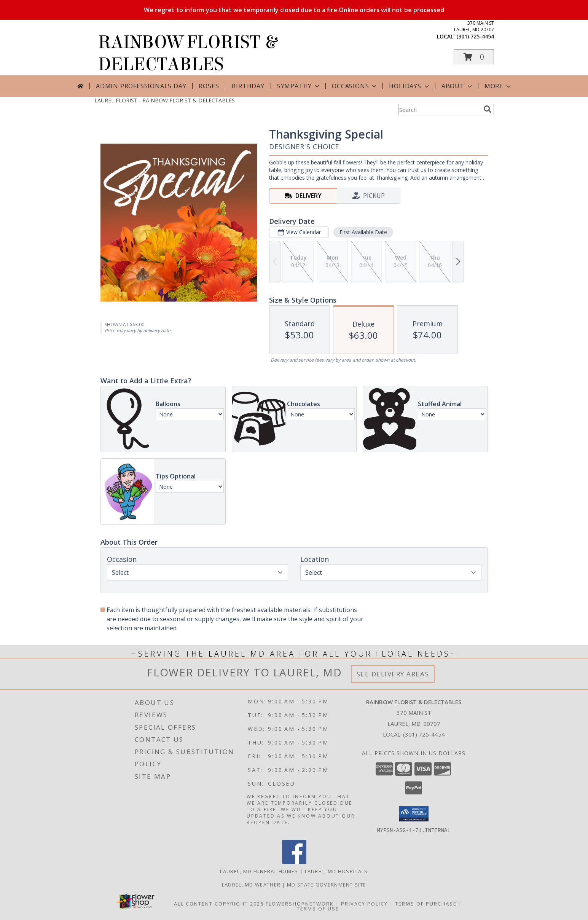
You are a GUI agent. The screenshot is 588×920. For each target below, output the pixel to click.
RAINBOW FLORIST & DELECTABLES (188, 53)
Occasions (355, 86)
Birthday (248, 86)
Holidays (410, 86)
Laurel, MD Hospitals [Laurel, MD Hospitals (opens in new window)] (336, 871)
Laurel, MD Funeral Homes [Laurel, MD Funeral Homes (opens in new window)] (259, 871)
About (457, 86)
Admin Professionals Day (141, 86)
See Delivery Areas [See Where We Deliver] (393, 674)
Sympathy (299, 86)
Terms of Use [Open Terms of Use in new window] (318, 908)
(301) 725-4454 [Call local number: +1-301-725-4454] (475, 36)
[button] (474, 57)
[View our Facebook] (294, 862)
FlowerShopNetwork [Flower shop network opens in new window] (300, 903)
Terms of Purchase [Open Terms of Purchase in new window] (426, 903)
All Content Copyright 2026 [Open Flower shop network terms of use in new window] (219, 903)
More (498, 86)
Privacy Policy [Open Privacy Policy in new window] (364, 903)
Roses (209, 86)
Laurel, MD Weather (251, 884)
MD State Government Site (327, 884)
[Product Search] (439, 110)
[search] (488, 109)
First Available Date (363, 232)
